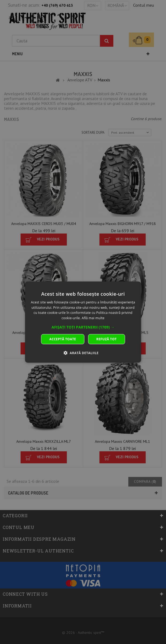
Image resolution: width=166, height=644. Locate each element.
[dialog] (83, 322)
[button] (83, 327)
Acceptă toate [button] (63, 339)
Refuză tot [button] (106, 339)
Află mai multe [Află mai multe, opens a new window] (93, 318)
